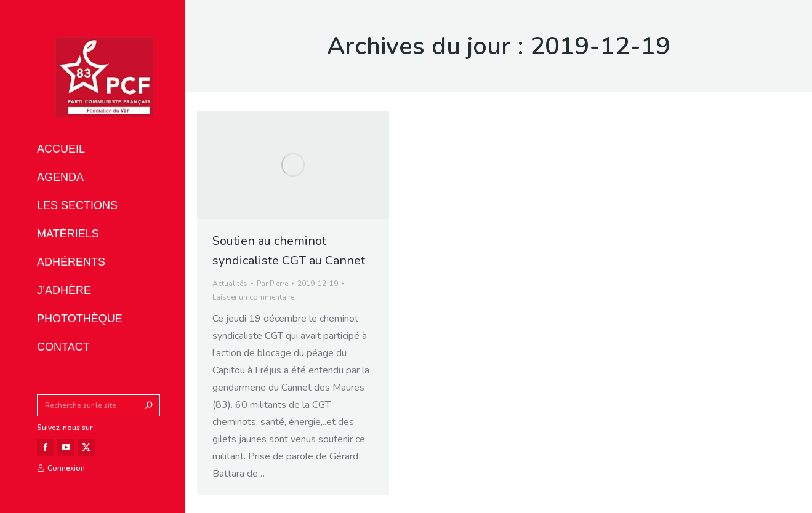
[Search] (98, 405)
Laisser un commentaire (253, 297)
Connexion (61, 468)
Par (272, 284)
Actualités (230, 284)
